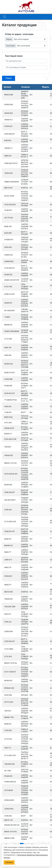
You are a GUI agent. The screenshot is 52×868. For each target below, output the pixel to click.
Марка (9, 39)
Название (26, 87)
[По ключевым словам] (26, 67)
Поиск (9, 78)
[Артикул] (26, 61)
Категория (11, 46)
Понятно (9, 862)
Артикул (7, 87)
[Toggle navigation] (4, 17)
